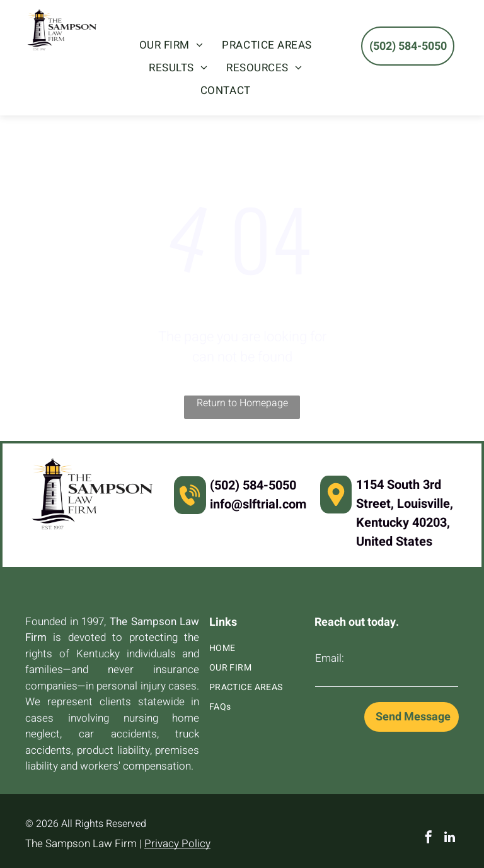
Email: (330, 658)
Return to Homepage (242, 403)
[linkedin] (450, 839)
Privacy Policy (177, 844)
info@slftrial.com (258, 504)
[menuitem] (171, 45)
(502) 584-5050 (253, 485)
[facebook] (429, 839)
